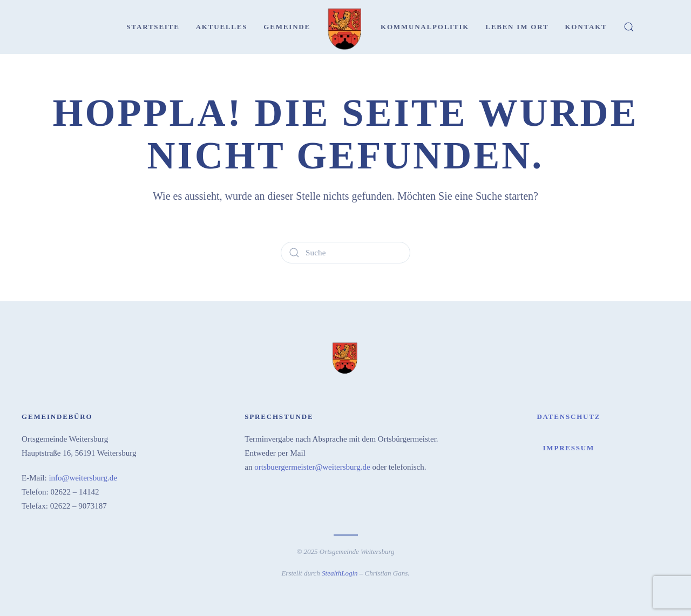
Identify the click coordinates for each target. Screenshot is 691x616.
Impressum (568, 447)
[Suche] (345, 253)
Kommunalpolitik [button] (425, 27)
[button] (629, 27)
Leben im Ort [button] (517, 27)
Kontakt (586, 27)
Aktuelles (222, 27)
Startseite (153, 27)
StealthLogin (340, 572)
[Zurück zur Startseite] (345, 27)
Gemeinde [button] (287, 27)
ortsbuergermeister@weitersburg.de (312, 466)
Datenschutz (568, 415)
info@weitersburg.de (83, 477)
